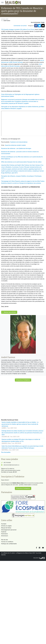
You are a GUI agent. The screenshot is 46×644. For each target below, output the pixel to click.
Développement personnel (9, 530)
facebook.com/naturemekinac (19, 142)
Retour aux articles (9, 312)
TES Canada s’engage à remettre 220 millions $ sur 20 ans (18, 30)
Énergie (43, 22)
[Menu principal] (2, 2)
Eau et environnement (36, 22)
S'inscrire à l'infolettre (23, 380)
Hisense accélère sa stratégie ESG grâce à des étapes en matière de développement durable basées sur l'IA (21, 440)
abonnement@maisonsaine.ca (11, 465)
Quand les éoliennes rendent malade (15, 145)
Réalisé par (36, 558)
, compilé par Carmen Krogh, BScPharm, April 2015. (22, 169)
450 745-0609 (7, 463)
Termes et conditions (7, 542)
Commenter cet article (20, 26)
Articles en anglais (6, 526)
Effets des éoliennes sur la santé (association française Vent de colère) (21, 162)
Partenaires (4, 534)
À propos (4, 524)
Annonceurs (5, 536)
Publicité (4, 532)
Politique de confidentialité (9, 544)
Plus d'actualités (6, 452)
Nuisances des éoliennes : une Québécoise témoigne (16, 148)
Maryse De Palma (6, 528)
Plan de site (5, 540)
